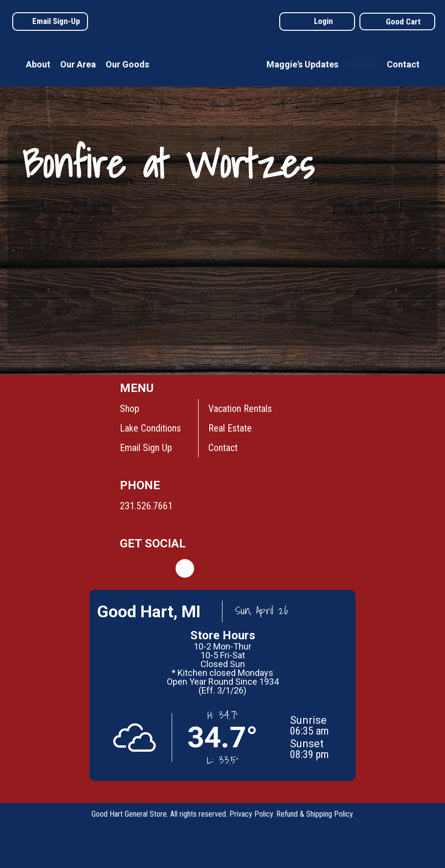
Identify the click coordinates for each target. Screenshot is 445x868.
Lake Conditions (150, 428)
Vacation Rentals (240, 409)
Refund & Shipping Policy (314, 814)
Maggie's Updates (302, 64)
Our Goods (127, 64)
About (38, 64)
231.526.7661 (146, 506)
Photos (363, 64)
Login (323, 21)
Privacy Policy (251, 814)
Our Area (78, 64)
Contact (403, 64)
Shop (130, 409)
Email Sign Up (146, 448)
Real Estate (230, 428)
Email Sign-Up (56, 21)
